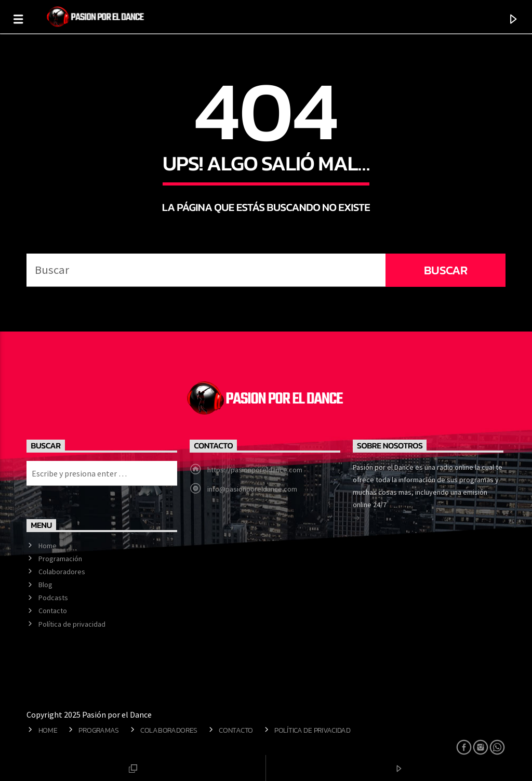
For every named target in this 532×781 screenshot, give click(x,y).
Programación (60, 559)
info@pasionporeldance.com (252, 489)
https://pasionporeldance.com (255, 470)
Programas (98, 730)
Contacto (53, 611)
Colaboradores (62, 572)
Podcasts (53, 598)
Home (48, 546)
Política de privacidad (72, 624)
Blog (45, 585)
